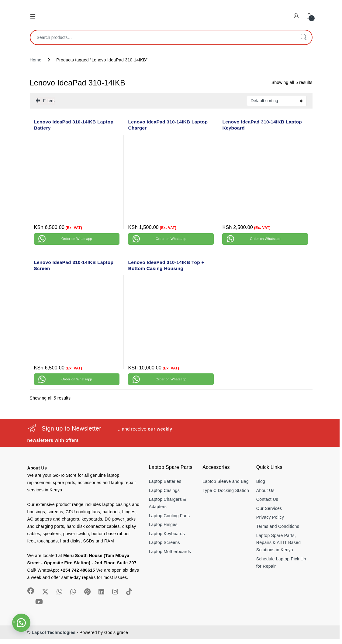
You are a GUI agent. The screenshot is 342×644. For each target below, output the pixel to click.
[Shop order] (277, 101)
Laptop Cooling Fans (169, 516)
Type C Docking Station (226, 490)
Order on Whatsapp (77, 239)
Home (36, 60)
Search (303, 37)
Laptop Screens (164, 542)
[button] (21, 623)
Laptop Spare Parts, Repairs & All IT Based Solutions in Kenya (278, 543)
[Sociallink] (31, 591)
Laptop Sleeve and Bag (226, 481)
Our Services (269, 508)
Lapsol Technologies (54, 632)
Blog (261, 481)
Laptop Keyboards (167, 534)
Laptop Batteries (165, 481)
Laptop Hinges (163, 525)
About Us (265, 490)
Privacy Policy (270, 517)
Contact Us (267, 499)
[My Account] (296, 16)
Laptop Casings (164, 490)
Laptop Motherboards (170, 552)
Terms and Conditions (278, 526)
